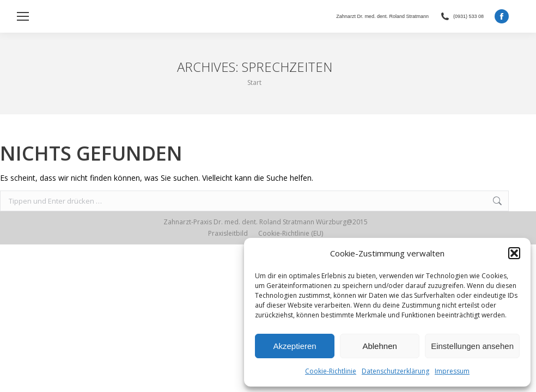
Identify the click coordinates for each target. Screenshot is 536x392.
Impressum (452, 371)
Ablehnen (379, 346)
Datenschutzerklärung (395, 371)
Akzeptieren (294, 346)
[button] (514, 253)
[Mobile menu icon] (23, 16)
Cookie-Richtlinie (331, 371)
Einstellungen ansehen (472, 346)
